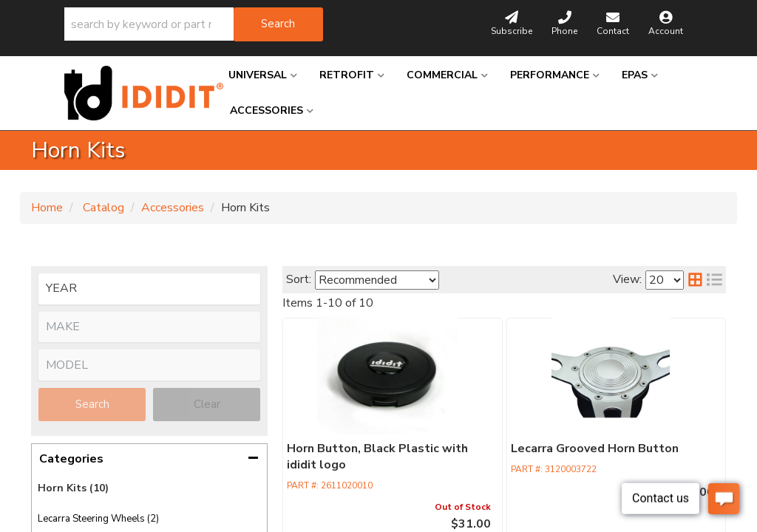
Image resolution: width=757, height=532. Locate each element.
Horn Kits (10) (73, 488)
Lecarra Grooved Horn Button (492, 449)
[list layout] (714, 280)
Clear (207, 404)
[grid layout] (695, 280)
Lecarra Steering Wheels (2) (98, 519)
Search (92, 404)
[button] (194, 24)
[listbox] (149, 289)
